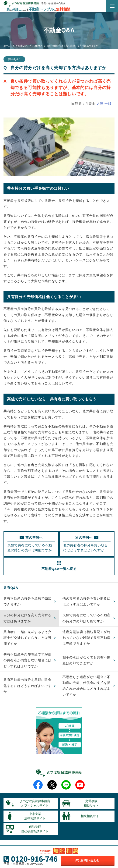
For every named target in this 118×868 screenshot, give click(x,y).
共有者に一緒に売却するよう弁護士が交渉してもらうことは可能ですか (28, 638)
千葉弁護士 (37, 9)
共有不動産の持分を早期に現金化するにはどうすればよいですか (28, 686)
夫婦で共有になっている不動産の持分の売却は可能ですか (87, 618)
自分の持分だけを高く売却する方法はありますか (28, 618)
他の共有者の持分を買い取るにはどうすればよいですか (87, 601)
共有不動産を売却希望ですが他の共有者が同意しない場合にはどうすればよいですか (28, 660)
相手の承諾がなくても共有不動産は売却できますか (87, 660)
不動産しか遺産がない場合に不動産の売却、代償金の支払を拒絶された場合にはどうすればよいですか (87, 686)
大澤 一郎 (104, 103)
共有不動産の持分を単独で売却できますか (28, 601)
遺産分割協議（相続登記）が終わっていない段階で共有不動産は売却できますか (87, 638)
